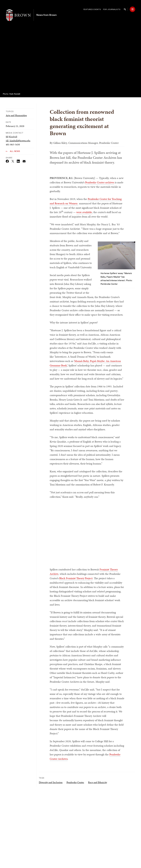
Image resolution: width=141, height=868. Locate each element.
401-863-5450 (13, 144)
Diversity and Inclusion (51, 782)
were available (84, 212)
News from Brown (46, 9)
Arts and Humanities (16, 115)
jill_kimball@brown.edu (18, 141)
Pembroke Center (75, 782)
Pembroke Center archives (100, 182)
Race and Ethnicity (98, 782)
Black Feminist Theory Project (76, 578)
